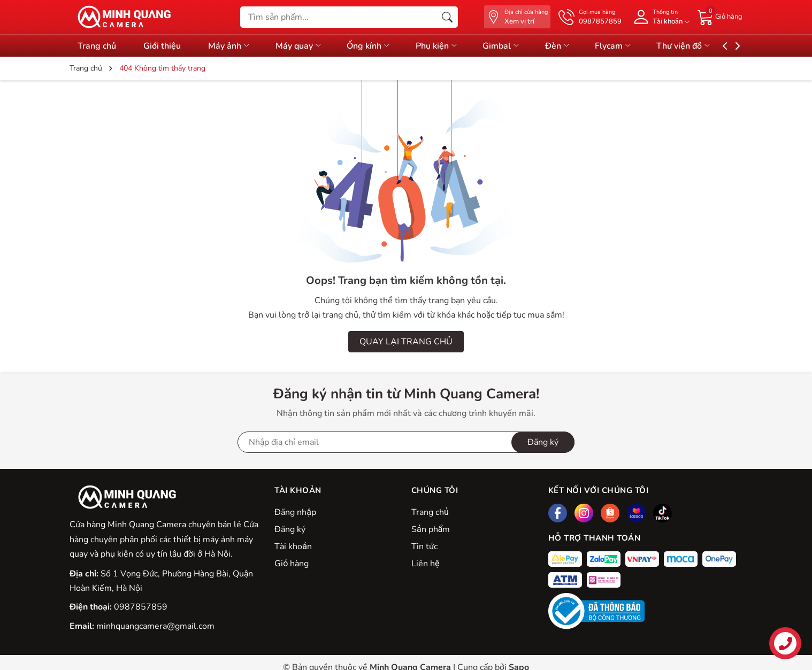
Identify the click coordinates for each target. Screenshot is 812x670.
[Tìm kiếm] (447, 17)
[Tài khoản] (660, 17)
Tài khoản (293, 546)
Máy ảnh (235, 46)
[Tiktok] (662, 513)
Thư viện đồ (710, 46)
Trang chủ (430, 512)
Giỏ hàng (292, 564)
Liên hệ (425, 564)
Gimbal (519, 46)
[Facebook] (558, 513)
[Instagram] (584, 513)
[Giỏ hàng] (720, 17)
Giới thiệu (165, 46)
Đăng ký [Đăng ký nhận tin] (543, 442)
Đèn (578, 46)
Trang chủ (97, 46)
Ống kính (381, 46)
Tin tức (424, 546)
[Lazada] (636, 513)
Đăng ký (290, 529)
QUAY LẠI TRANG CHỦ (406, 342)
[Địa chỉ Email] (406, 442)
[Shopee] (610, 513)
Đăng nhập (295, 512)
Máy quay (308, 46)
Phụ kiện (451, 46)
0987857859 (141, 607)
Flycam (637, 46)
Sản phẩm (431, 529)
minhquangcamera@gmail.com (155, 626)
